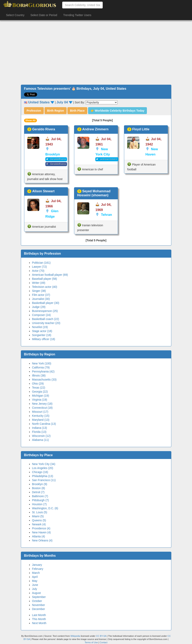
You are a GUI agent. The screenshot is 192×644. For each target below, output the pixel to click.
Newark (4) (39, 524)
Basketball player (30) (46, 303)
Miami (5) (38, 516)
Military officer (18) (44, 339)
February (38, 569)
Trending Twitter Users (77, 15)
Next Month (39, 623)
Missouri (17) (40, 412)
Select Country (15, 15)
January (37, 565)
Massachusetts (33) (44, 380)
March (36, 573)
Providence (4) (41, 528)
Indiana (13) (40, 428)
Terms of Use (92, 642)
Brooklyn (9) (40, 484)
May (35, 581)
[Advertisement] (96, 52)
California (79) (41, 367)
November (39, 605)
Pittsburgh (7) (41, 500)
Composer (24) (41, 315)
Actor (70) (38, 271)
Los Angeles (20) (43, 468)
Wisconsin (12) (41, 436)
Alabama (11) (41, 440)
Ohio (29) (38, 384)
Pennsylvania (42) (43, 371)
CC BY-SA (101, 636)
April (35, 577)
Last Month (39, 615)
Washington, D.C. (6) (45, 508)
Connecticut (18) (42, 408)
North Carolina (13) (44, 424)
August (37, 593)
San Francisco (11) (44, 480)
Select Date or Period (44, 15)
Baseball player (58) (45, 279)
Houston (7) (39, 504)
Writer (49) (39, 283)
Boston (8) (39, 488)
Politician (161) (41, 263)
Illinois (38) (39, 375)
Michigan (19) (41, 396)
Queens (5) (39, 520)
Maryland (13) (41, 420)
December (39, 609)
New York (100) (42, 363)
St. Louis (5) (40, 512)
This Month (39, 619)
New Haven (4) (41, 532)
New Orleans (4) (42, 540)
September (39, 597)
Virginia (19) (40, 400)
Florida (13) (39, 432)
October (37, 601)
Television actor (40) (45, 287)
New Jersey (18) (42, 404)
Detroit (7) (38, 492)
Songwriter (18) (42, 335)
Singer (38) (39, 291)
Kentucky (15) (41, 416)
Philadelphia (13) (43, 476)
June (35, 585)
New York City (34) (44, 464)
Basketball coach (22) (46, 319)
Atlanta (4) (39, 536)
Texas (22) (39, 388)
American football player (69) (50, 275)
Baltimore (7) (40, 496)
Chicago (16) (40, 472)
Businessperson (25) (45, 311)
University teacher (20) (46, 323)
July (35, 589)
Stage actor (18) (42, 331)
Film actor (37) (41, 295)
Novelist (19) (40, 327)
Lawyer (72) (40, 267)
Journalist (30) (41, 299)
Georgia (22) (40, 392)
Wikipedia (75, 636)
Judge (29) (39, 307)
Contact (104, 642)
